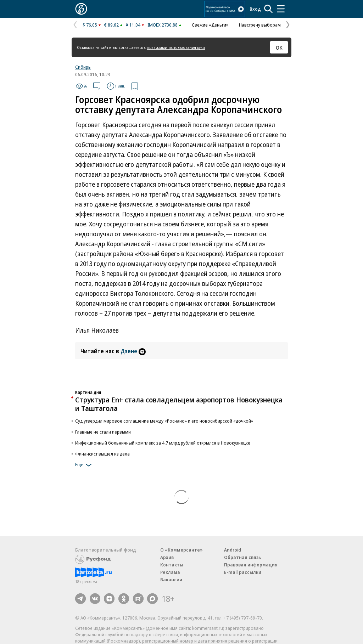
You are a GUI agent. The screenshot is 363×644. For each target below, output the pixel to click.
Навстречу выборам (260, 25)
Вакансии (171, 580)
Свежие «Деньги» (210, 25)
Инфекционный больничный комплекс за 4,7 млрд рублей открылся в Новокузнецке (163, 443)
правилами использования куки (176, 47)
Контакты (172, 565)
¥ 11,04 (133, 25)
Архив (167, 557)
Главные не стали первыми (103, 432)
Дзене (133, 351)
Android (233, 550)
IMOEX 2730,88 (163, 25)
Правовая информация (251, 565)
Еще (85, 465)
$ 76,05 (90, 25)
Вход (255, 9)
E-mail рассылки (243, 572)
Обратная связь (242, 557)
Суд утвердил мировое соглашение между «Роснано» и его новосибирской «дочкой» (164, 421)
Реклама (170, 572)
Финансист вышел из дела (102, 454)
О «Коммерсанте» (181, 550)
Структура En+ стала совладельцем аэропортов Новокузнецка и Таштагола (179, 404)
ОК (279, 47)
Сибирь (83, 67)
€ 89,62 (111, 25)
